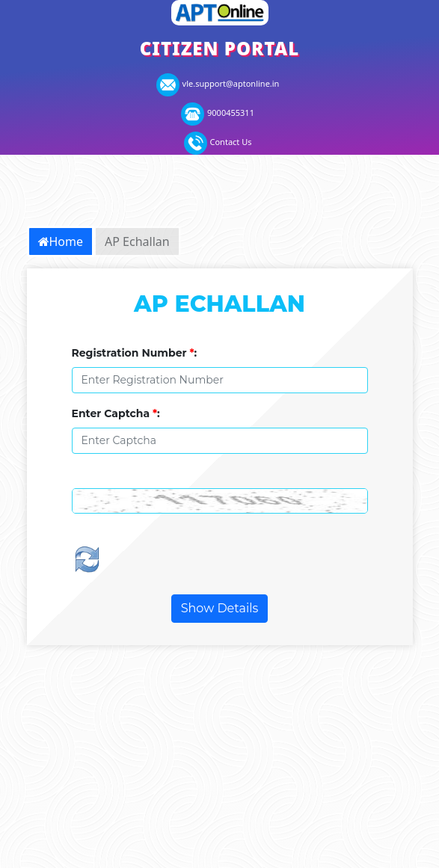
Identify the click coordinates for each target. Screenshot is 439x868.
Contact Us (218, 142)
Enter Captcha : (116, 413)
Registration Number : (135, 353)
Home (61, 241)
